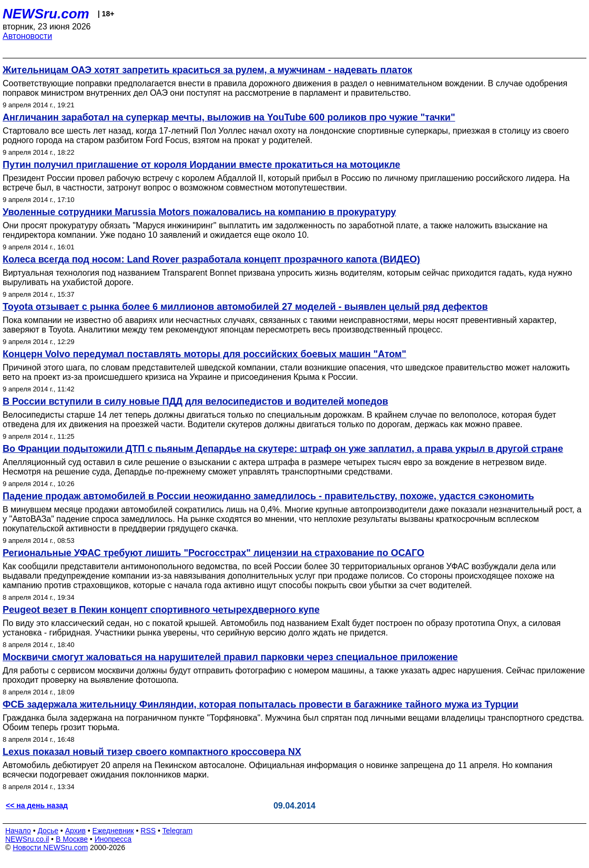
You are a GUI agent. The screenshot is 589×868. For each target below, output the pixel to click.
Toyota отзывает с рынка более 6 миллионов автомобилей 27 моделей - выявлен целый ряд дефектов (245, 307)
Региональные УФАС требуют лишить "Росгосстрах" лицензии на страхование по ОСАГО (214, 553)
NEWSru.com (46, 14)
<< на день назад (37, 805)
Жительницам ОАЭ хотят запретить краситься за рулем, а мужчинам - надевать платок (207, 70)
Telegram (178, 831)
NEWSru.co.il (27, 839)
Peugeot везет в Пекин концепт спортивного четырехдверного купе (161, 610)
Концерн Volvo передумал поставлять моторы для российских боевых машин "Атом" (204, 354)
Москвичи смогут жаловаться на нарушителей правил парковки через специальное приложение (230, 657)
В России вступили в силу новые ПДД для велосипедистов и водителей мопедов (195, 401)
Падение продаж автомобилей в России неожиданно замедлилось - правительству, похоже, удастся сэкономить (268, 496)
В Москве (72, 839)
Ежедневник (113, 831)
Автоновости (27, 36)
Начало (18, 831)
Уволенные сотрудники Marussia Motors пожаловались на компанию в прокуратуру (199, 212)
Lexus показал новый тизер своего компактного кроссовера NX (152, 752)
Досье (48, 831)
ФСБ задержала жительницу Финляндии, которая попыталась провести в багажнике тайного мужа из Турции (261, 704)
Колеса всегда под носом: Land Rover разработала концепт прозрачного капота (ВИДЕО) (211, 259)
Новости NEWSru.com (50, 847)
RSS (148, 831)
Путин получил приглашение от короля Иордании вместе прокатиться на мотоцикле (201, 165)
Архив (75, 831)
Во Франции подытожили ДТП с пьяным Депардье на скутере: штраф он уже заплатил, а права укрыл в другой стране (283, 449)
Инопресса (113, 839)
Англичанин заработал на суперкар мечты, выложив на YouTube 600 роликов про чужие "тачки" (229, 117)
